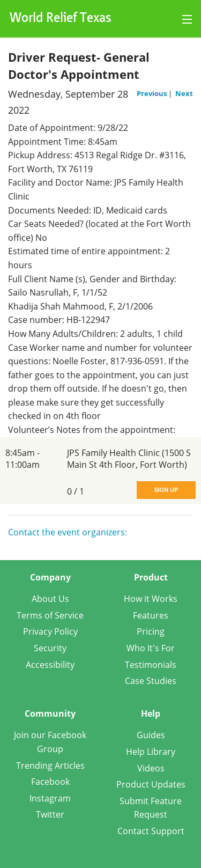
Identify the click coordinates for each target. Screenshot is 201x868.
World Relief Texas (61, 19)
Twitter (50, 814)
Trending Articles (50, 766)
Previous (152, 93)
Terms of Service (50, 615)
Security (50, 648)
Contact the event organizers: (68, 532)
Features (151, 615)
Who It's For (151, 648)
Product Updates (151, 784)
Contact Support (151, 831)
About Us (50, 599)
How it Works (151, 599)
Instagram (50, 798)
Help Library (151, 752)
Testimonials (151, 665)
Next (184, 93)
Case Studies (151, 681)
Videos (151, 768)
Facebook (50, 782)
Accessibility (50, 665)
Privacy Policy (50, 631)
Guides (151, 735)
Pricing (151, 631)
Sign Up (166, 490)
